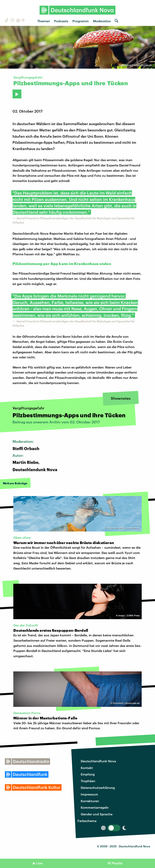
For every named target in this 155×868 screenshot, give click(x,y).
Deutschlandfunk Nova (98, 761)
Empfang (88, 774)
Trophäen (88, 781)
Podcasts (61, 21)
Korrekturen (90, 801)
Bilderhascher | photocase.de (137, 65)
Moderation (102, 21)
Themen (44, 21)
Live (39, 863)
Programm (81, 21)
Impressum (89, 794)
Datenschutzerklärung (98, 788)
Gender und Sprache (97, 814)
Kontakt (87, 768)
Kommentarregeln (95, 807)
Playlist (117, 863)
